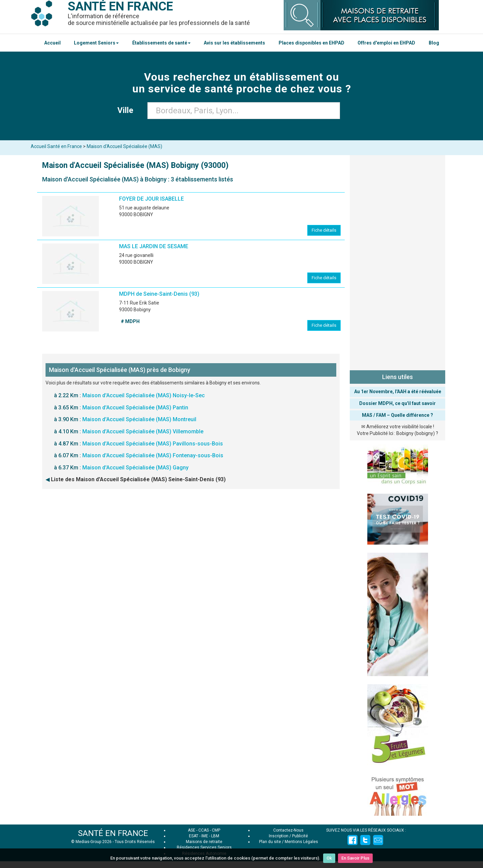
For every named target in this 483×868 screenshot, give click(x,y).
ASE (192, 830)
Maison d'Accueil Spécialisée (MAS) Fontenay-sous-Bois (153, 455)
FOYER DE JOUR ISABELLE (151, 199)
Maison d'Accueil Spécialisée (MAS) (124, 146)
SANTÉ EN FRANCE (113, 833)
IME (205, 836)
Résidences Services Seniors (204, 847)
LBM (215, 836)
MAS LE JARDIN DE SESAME (154, 246)
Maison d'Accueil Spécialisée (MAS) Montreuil (139, 419)
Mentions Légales (301, 842)
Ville (127, 110)
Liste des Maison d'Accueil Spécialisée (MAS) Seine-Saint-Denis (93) (138, 479)
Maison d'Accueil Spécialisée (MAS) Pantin (135, 408)
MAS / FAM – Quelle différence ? (397, 415)
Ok (329, 858)
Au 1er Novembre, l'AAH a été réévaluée (398, 392)
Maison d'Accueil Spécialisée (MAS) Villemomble (143, 431)
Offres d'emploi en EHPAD (386, 43)
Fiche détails (324, 230)
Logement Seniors (96, 43)
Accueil (52, 43)
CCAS (204, 830)
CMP (216, 830)
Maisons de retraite (204, 842)
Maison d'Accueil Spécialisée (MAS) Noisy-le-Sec (144, 395)
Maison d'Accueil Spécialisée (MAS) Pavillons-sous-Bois (153, 444)
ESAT (194, 836)
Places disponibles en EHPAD (311, 43)
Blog (434, 43)
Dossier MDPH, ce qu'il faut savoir (397, 403)
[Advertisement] (397, 261)
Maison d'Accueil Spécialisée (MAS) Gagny (135, 468)
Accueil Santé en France (56, 146)
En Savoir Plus (355, 858)
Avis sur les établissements (234, 43)
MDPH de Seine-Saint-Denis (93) (159, 294)
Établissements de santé (161, 43)
